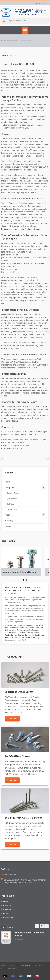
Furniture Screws (11, 638)
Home (4, 41)
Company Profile (13, 493)
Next (47, 926)
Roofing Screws (11, 635)
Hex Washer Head (32, 628)
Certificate (10, 504)
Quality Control (12, 499)
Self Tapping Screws (16, 628)
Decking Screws (38, 635)
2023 (6, 941)
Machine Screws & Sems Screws (19, 572)
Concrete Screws (24, 635)
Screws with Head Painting (29, 638)
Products (9, 515)
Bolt (6, 628)
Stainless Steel (23, 630)
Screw (41, 625)
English (44, 3)
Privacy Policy (25, 41)
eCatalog (9, 521)
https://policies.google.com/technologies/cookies (23, 229)
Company (13, 41)
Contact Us (10, 526)
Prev (37, 926)
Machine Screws (33, 633)
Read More (12, 719)
